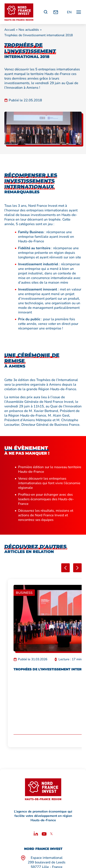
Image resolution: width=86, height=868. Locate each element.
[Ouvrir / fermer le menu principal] (79, 12)
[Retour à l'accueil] (19, 12)
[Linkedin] (36, 835)
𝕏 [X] (51, 834)
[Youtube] (44, 835)
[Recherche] (46, 12)
